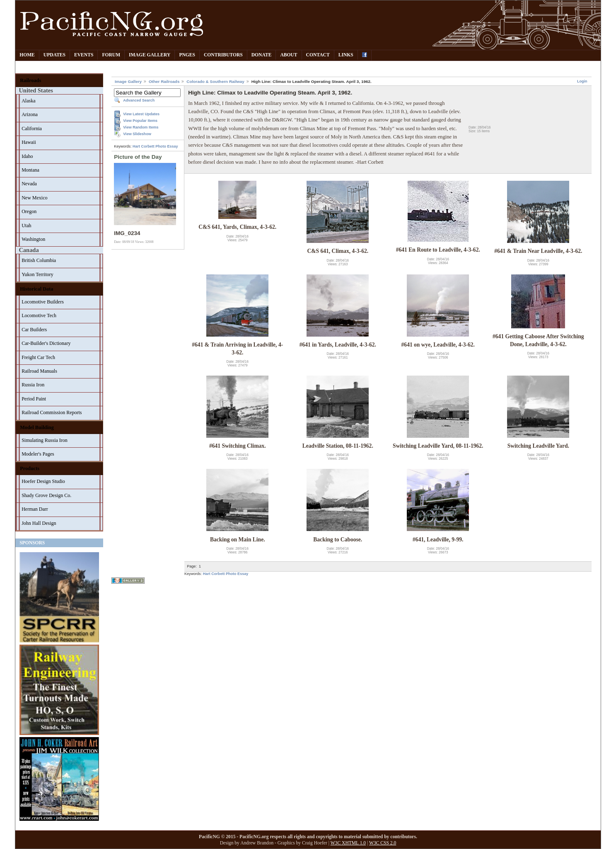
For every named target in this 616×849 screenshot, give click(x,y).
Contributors (223, 55)
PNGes (187, 55)
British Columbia (39, 260)
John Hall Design (39, 523)
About (289, 55)
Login (582, 81)
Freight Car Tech (38, 357)
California (32, 129)
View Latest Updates (141, 114)
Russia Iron (33, 385)
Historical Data (36, 289)
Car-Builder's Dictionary (46, 343)
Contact (318, 55)
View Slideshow (137, 134)
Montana (30, 170)
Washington (33, 239)
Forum (111, 55)
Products (30, 468)
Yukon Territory (37, 274)
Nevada (29, 184)
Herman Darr (35, 509)
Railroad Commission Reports (52, 412)
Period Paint (34, 399)
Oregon (29, 211)
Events (84, 55)
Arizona (30, 114)
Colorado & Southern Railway (215, 81)
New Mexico (34, 198)
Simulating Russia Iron (45, 440)
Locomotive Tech (39, 315)
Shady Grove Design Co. (46, 495)
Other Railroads (164, 81)
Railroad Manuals (39, 371)
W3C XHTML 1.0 (348, 843)
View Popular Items (140, 121)
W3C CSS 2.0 (383, 843)
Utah (26, 226)
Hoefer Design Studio (43, 481)
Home (27, 55)
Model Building (37, 427)
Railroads (30, 80)
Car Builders (34, 330)
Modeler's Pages (38, 454)
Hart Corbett (144, 146)
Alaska (28, 101)
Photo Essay (167, 146)
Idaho (27, 156)
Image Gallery (150, 55)
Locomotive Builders (43, 302)
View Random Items (141, 127)
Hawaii (29, 142)
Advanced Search (139, 100)
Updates (54, 55)
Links (346, 55)
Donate (262, 55)
